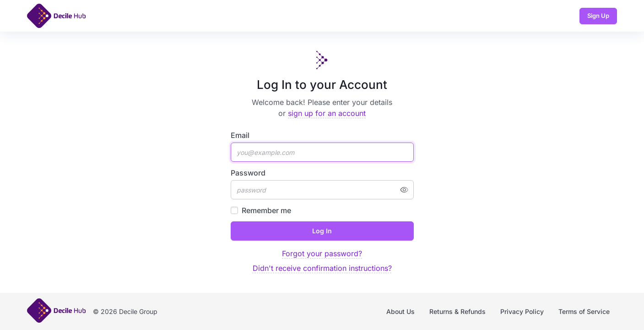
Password (248, 173)
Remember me (266, 210)
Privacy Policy (522, 311)
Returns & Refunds (457, 311)
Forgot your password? (322, 253)
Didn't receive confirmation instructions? (322, 268)
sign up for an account (327, 113)
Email (240, 135)
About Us (400, 311)
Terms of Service (584, 311)
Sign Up (598, 16)
